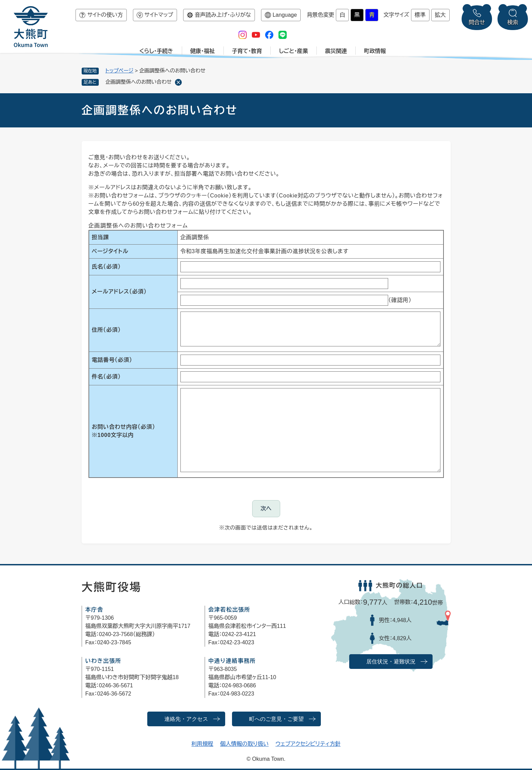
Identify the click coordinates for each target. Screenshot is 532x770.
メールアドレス (119, 292)
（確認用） (400, 300)
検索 (513, 22)
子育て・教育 (247, 51)
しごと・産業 (293, 51)
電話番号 (112, 360)
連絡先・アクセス (186, 719)
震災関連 (336, 51)
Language (285, 15)
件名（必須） (106, 377)
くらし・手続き (156, 51)
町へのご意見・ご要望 (276, 719)
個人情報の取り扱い (244, 744)
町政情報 (375, 51)
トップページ (120, 71)
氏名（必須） (106, 267)
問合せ (477, 22)
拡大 (440, 15)
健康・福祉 (203, 51)
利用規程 (202, 744)
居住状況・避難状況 (391, 662)
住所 (106, 330)
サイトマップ (159, 15)
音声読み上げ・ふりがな (223, 15)
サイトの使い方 (105, 15)
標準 (420, 15)
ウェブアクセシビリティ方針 (308, 744)
